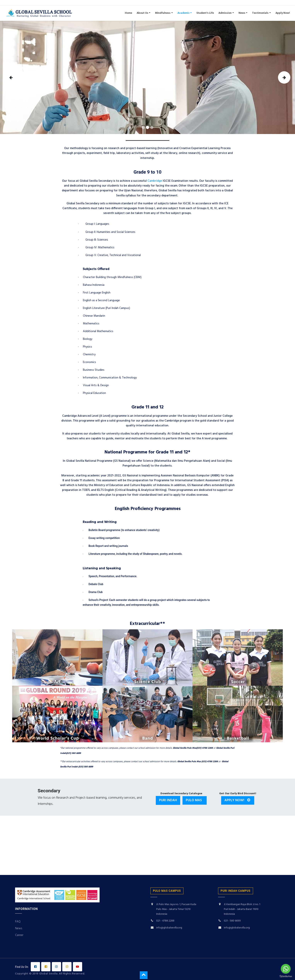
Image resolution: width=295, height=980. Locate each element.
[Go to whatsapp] (286, 969)
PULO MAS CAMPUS (167, 891)
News (19, 928)
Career (20, 935)
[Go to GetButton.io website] (286, 976)
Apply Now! (238, 800)
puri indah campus (236, 891)
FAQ (18, 922)
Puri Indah (168, 800)
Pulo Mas (195, 800)
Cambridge (155, 181)
